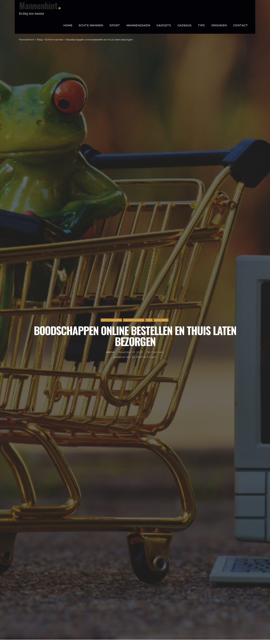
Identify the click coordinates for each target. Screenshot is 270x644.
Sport (115, 25)
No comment (155, 354)
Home (68, 25)
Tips (201, 25)
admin (110, 354)
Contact (240, 25)
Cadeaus (184, 25)
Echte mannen (91, 25)
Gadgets (164, 25)
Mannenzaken (138, 25)
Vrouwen (219, 25)
